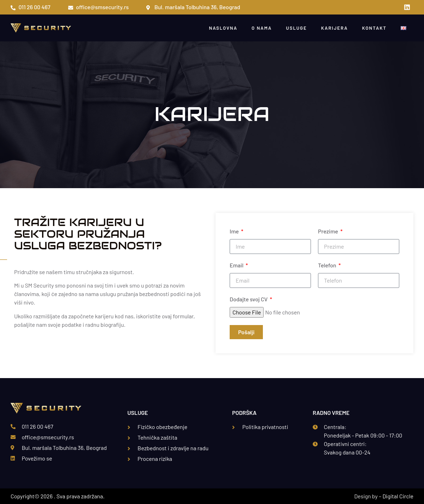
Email (237, 265)
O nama (262, 28)
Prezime (329, 231)
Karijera (335, 28)
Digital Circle (398, 496)
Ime (235, 231)
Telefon (328, 265)
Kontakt (374, 28)
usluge (296, 28)
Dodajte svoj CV (249, 299)
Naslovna (223, 28)
